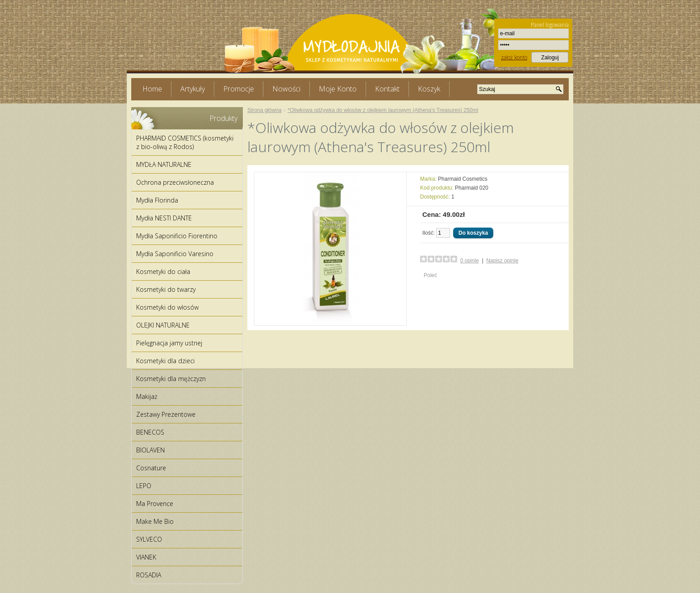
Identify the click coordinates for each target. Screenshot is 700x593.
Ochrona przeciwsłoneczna (175, 182)
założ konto (514, 57)
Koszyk (429, 89)
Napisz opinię (502, 261)
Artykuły (193, 89)
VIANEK (146, 557)
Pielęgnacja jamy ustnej (169, 343)
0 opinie (470, 261)
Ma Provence (155, 504)
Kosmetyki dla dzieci (165, 361)
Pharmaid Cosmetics (463, 179)
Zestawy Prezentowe (166, 414)
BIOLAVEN (150, 450)
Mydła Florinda (157, 200)
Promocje (239, 89)
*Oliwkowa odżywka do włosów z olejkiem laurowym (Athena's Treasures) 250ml (383, 110)
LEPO (144, 486)
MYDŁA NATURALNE (164, 164)
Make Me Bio (155, 521)
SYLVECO (149, 539)
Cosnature (151, 468)
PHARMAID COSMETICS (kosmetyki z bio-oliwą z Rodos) (185, 142)
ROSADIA (149, 575)
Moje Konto (338, 89)
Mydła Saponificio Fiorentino (177, 236)
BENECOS (150, 432)
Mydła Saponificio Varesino (175, 254)
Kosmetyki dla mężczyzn (171, 379)
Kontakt (387, 89)
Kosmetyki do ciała (163, 272)
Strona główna (265, 110)
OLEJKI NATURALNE (163, 325)
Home (152, 89)
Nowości (286, 89)
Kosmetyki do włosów (167, 307)
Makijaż (147, 396)
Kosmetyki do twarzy (166, 289)
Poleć (430, 275)
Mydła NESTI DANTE (164, 218)
